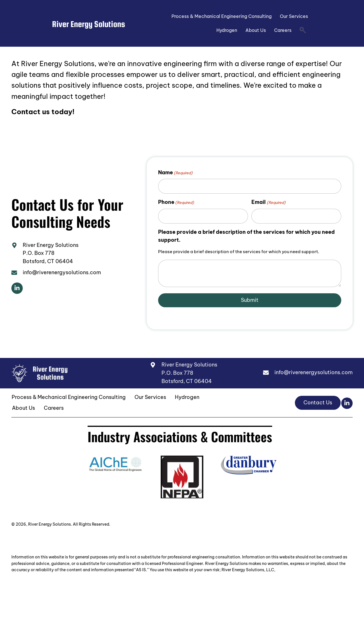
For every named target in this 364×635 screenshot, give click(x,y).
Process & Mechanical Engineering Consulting (222, 16)
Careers (283, 30)
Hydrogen (227, 30)
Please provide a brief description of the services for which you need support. (246, 236)
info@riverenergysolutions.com (62, 272)
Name (175, 173)
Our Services (294, 16)
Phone (176, 202)
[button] (17, 288)
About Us (256, 30)
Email (268, 202)
